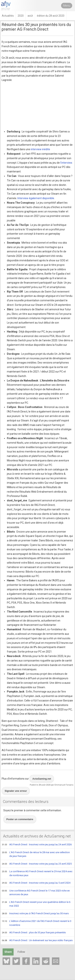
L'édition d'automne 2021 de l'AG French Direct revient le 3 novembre (37, 923)
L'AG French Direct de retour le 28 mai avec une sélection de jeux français (36, 854)
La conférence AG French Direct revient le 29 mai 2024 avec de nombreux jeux (37, 873)
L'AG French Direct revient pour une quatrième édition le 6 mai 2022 (36, 904)
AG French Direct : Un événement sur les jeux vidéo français (37, 941)
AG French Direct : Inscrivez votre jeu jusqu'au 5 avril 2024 (36, 883)
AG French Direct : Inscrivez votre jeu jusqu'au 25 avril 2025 (37, 864)
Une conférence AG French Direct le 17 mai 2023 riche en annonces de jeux (36, 892)
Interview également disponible (36, 198)
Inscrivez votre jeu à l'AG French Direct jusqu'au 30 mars (35, 914)
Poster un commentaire (20, 819)
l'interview (66, 163)
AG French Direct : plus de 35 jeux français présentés (34, 933)
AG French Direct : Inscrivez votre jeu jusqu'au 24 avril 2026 (37, 845)
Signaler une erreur (16, 791)
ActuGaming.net (42, 779)
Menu (67, 6)
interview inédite (40, 149)
